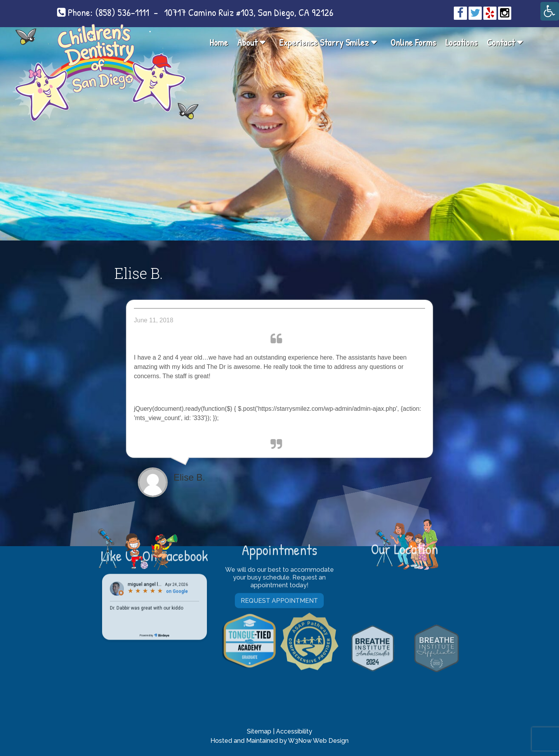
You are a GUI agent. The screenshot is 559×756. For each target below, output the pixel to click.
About (247, 42)
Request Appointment (279, 528)
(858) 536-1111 (122, 12)
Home (219, 42)
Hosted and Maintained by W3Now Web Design (279, 741)
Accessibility (294, 731)
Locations (461, 42)
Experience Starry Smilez (324, 42)
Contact (501, 42)
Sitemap (259, 731)
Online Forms (413, 42)
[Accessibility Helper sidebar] (550, 11)
